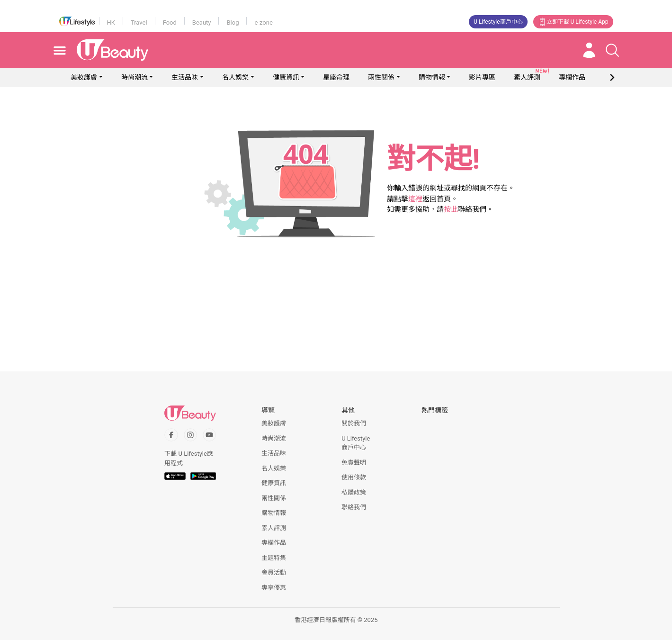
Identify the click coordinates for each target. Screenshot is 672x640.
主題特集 (274, 558)
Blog (233, 23)
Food (170, 23)
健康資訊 (286, 77)
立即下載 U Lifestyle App (573, 22)
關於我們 (354, 423)
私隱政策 (354, 492)
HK (111, 23)
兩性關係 (381, 77)
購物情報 (432, 77)
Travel (139, 23)
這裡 (415, 199)
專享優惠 (274, 588)
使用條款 (354, 477)
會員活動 (274, 572)
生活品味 (185, 77)
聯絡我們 (354, 507)
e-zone (263, 23)
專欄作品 (274, 543)
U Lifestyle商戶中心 (498, 22)
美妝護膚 (84, 77)
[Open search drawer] (612, 50)
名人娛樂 (235, 77)
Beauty (202, 23)
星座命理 (336, 77)
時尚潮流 (134, 77)
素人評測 (274, 528)
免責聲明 (354, 463)
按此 (451, 209)
